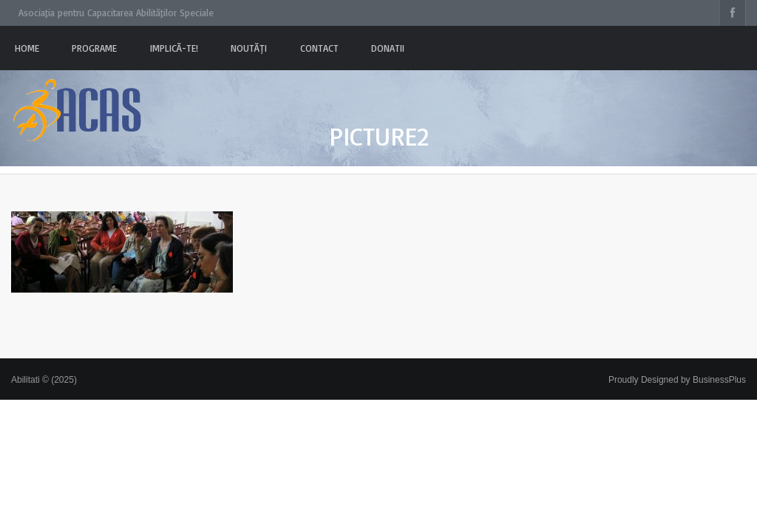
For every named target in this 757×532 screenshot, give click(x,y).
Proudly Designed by (677, 380)
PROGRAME (94, 48)
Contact (319, 48)
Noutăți (249, 48)
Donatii (388, 48)
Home (27, 48)
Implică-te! (174, 48)
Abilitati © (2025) (44, 380)
